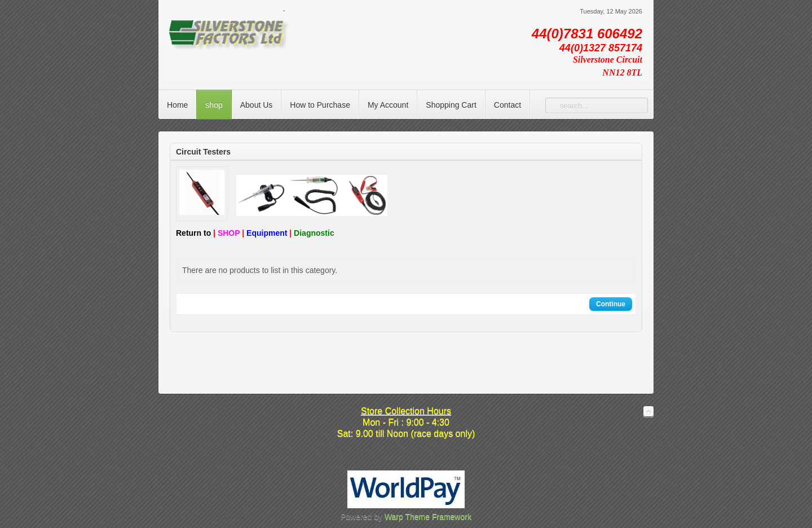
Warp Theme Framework (428, 517)
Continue (611, 304)
